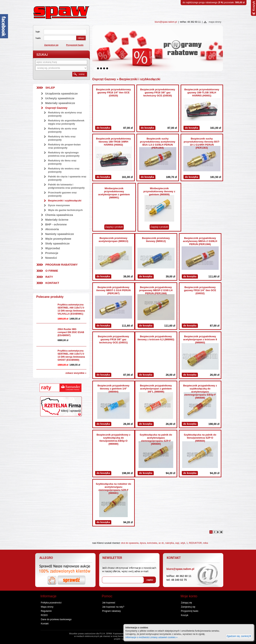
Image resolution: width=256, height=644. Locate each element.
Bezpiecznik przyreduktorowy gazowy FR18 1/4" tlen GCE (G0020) (114, 93)
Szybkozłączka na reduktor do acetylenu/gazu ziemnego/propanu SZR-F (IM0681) (113, 488)
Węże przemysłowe (58, 239)
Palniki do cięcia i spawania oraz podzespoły (67, 178)
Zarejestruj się (51, 45)
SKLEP (50, 88)
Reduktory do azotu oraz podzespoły (63, 130)
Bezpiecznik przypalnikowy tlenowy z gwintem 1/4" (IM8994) (113, 389)
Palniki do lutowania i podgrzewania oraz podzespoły (66, 186)
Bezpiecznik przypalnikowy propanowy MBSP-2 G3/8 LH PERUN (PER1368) (156, 290)
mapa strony (215, 22)
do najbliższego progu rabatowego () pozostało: (214, 2)
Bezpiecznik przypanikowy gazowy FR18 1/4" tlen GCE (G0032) (200, 290)
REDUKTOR (195, 543)
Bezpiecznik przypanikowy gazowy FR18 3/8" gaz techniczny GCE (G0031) (113, 339)
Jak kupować (109, 603)
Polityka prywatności (51, 603)
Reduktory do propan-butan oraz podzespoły (64, 146)
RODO (44, 615)
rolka (206, 543)
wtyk (183, 543)
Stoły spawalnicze (57, 243)
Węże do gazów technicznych (65, 210)
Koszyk (185, 615)
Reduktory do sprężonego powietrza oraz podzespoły (64, 154)
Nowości (51, 258)
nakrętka (170, 543)
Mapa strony (47, 607)
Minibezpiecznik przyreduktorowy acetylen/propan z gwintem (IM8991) (114, 193)
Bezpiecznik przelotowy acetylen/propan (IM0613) (113, 240)
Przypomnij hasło (75, 45)
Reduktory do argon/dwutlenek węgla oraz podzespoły (66, 122)
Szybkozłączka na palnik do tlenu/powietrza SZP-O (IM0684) (200, 438)
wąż (177, 543)
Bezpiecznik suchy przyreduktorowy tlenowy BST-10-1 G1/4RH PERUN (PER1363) (202, 143)
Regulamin (46, 611)
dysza (143, 543)
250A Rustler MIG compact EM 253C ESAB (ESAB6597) (71, 332)
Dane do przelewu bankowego (56, 619)
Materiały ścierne (57, 220)
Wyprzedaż (53, 248)
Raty (49, 277)
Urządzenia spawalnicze (62, 93)
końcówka (152, 543)
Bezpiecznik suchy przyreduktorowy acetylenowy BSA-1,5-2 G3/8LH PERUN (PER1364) (158, 143)
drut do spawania (130, 543)
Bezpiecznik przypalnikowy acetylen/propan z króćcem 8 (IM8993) (200, 339)
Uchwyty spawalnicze (60, 98)
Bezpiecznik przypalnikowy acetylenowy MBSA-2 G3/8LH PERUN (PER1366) (200, 241)
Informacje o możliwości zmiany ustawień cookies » (151, 637)
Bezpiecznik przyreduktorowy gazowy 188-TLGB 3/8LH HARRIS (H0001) (202, 93)
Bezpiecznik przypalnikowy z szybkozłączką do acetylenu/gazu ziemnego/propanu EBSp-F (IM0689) (200, 392)
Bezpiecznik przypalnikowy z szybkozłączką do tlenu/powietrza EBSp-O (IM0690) (113, 439)
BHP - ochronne (56, 224)
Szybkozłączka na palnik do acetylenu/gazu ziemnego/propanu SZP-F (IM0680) (156, 439)
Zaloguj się (187, 603)
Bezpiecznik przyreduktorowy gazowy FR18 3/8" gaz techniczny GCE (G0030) (158, 93)
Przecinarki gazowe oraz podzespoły (62, 194)
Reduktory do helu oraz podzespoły (62, 138)
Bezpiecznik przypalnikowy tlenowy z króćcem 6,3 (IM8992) (156, 338)
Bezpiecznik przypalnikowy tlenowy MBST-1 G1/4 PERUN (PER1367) (114, 290)
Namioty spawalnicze (60, 234)
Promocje (52, 253)
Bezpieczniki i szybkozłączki (65, 201)
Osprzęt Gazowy (56, 108)
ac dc (161, 543)
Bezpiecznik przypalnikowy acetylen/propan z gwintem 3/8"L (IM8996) (156, 389)
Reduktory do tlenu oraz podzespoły (62, 162)
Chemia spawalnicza (59, 215)
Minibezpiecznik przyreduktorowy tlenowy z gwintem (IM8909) (159, 191)
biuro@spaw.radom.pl (166, 22)
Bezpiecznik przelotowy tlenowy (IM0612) (156, 240)
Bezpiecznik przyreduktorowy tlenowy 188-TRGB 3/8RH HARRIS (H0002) (114, 142)
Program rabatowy (62, 265)
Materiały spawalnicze (60, 103)
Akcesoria (52, 229)
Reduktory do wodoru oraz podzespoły (64, 170)
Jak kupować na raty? (113, 607)
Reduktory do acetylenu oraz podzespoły (65, 114)
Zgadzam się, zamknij (239, 636)
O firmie (52, 271)
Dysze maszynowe (59, 205)
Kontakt (52, 283)
